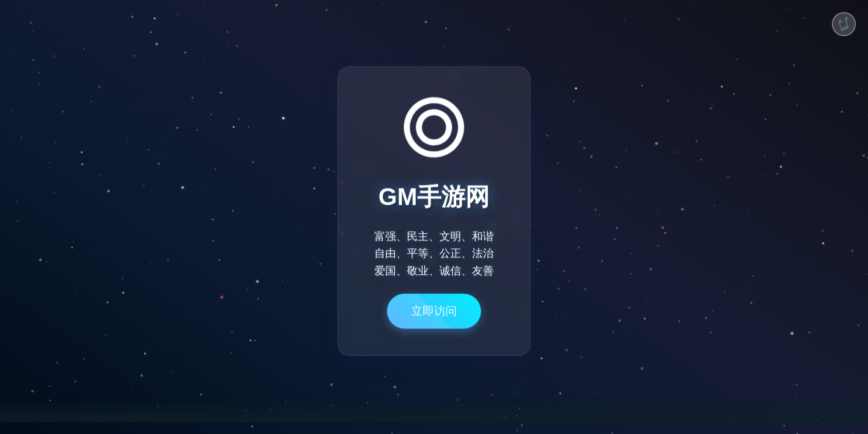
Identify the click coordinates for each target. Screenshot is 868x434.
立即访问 (434, 316)
